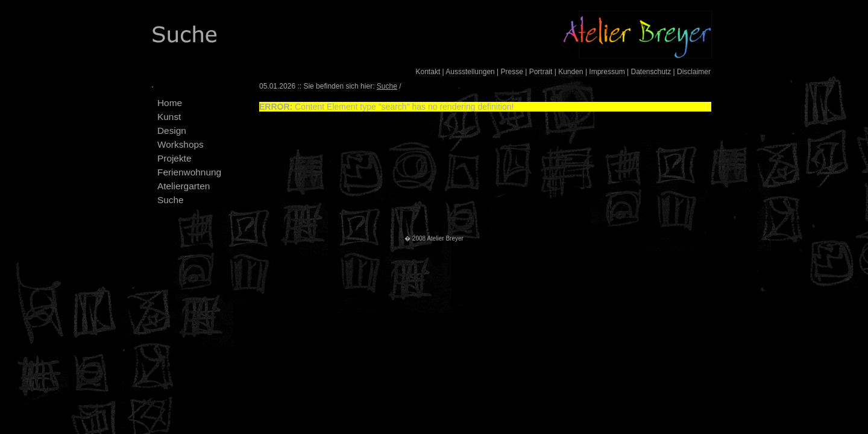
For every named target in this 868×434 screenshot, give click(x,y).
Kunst (169, 117)
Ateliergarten (184, 186)
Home (170, 103)
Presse (512, 72)
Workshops (181, 144)
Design (172, 131)
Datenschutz (651, 72)
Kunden (571, 72)
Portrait (541, 72)
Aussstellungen (470, 72)
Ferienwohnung (189, 172)
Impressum (607, 72)
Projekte (174, 158)
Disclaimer (694, 72)
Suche (171, 200)
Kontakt (428, 72)
